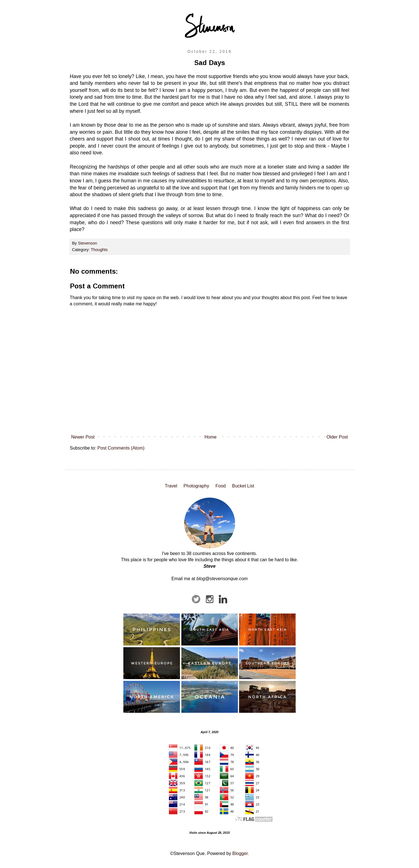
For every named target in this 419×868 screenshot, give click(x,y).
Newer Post (83, 437)
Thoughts (99, 250)
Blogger (240, 853)
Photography (196, 486)
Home (211, 437)
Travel (171, 486)
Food (221, 486)
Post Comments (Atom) (121, 448)
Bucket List (243, 486)
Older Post (337, 437)
